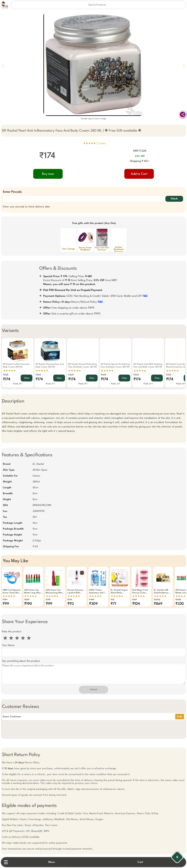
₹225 (6, 375)
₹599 (27, 600)
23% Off (140, 156)
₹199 (5, 600)
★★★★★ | (95, 143)
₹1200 (157, 600)
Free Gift (74, 840)
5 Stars (102, 143)
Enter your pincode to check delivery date (27, 207)
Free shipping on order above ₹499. (69, 308)
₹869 (158, 604)
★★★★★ (9, 371)
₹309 (93, 604)
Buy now (48, 174)
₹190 (28, 604)
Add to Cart (139, 174)
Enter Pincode (12, 192)
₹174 (7, 379)
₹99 (6, 604)
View (27, 378)
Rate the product (12, 632)
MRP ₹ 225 (140, 151)
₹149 (48, 600)
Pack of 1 (18, 384)
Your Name (8, 645)
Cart (140, 862)
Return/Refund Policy (73, 302)
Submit (93, 690)
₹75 (112, 600)
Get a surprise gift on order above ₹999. (72, 314)
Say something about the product (21, 661)
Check (174, 199)
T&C (145, 296)
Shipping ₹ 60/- (140, 161)
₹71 (113, 604)
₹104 (136, 604)
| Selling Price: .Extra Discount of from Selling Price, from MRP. (80, 280)
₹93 (71, 604)
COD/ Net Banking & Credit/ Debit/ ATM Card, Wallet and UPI (96, 296)
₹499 (92, 600)
